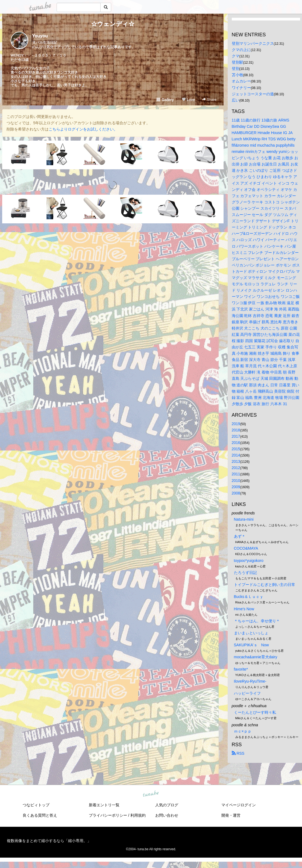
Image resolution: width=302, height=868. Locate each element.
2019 (236, 424)
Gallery (165, 100)
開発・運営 (231, 815)
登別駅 (238, 62)
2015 (236, 449)
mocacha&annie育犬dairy (256, 657)
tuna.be (151, 794)
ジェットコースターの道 (253, 94)
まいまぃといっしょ (251, 633)
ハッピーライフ (247, 693)
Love (188, 100)
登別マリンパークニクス (253, 43)
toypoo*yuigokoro (249, 561)
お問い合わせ (167, 815)
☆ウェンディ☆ (113, 24)
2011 (236, 474)
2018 (236, 430)
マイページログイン (239, 805)
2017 (236, 436)
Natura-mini (244, 519)
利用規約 (138, 815)
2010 (236, 481)
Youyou (40, 36)
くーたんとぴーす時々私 (255, 712)
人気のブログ (167, 805)
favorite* (241, 669)
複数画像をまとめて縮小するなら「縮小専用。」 (49, 841)
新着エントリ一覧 (104, 805)
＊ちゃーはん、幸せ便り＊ (257, 621)
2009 (236, 487)
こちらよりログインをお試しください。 (83, 129)
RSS (238, 753)
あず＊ (240, 536)
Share (209, 100)
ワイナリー (241, 88)
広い (236, 100)
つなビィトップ (36, 805)
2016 (236, 443)
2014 (236, 455)
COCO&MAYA (246, 548)
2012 (236, 468)
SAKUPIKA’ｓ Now (251, 645)
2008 (236, 493)
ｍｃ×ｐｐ (243, 731)
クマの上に (241, 50)
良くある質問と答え (40, 815)
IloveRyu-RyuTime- (250, 681)
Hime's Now (244, 609)
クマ (236, 56)
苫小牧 (238, 75)
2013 (236, 461)
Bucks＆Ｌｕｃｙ (249, 597)
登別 (236, 69)
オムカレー (241, 81)
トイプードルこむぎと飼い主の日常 (265, 585)
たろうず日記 (245, 573)
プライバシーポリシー (108, 815)
